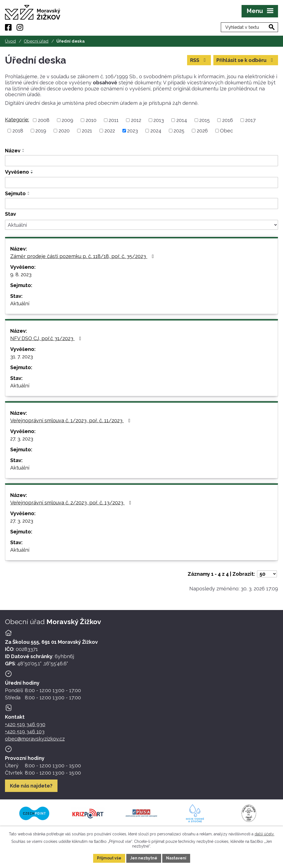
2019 (41, 131)
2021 (87, 131)
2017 (250, 120)
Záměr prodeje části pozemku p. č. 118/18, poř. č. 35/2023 (83, 256)
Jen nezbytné (144, 858)
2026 (202, 131)
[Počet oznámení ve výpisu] (267, 574)
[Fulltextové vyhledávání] (249, 27)
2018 (18, 131)
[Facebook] (8, 27)
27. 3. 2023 (22, 439)
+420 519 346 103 (25, 732)
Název (13, 151)
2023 (133, 131)
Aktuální (20, 303)
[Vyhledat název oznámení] (141, 161)
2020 (64, 131)
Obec (226, 131)
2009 (67, 120)
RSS (199, 60)
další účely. (264, 834)
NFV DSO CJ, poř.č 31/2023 (47, 338)
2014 (182, 120)
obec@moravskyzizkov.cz (35, 739)
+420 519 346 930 (25, 724)
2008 (44, 120)
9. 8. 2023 (21, 274)
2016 (228, 120)
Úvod (10, 41)
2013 (159, 120)
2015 (205, 120)
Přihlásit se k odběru (246, 60)
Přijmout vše (109, 858)
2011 (114, 120)
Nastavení (176, 858)
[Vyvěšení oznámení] (141, 183)
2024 (156, 131)
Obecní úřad (36, 41)
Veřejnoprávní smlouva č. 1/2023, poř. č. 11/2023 (71, 420)
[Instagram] (20, 27)
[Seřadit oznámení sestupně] (23, 152)
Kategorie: (17, 120)
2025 (179, 131)
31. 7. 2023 (22, 357)
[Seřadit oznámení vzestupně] (23, 149)
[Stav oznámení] (141, 225)
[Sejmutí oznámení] (141, 204)
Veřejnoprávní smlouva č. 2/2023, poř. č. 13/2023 (72, 503)
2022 (110, 131)
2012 (136, 120)
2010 (91, 120)
